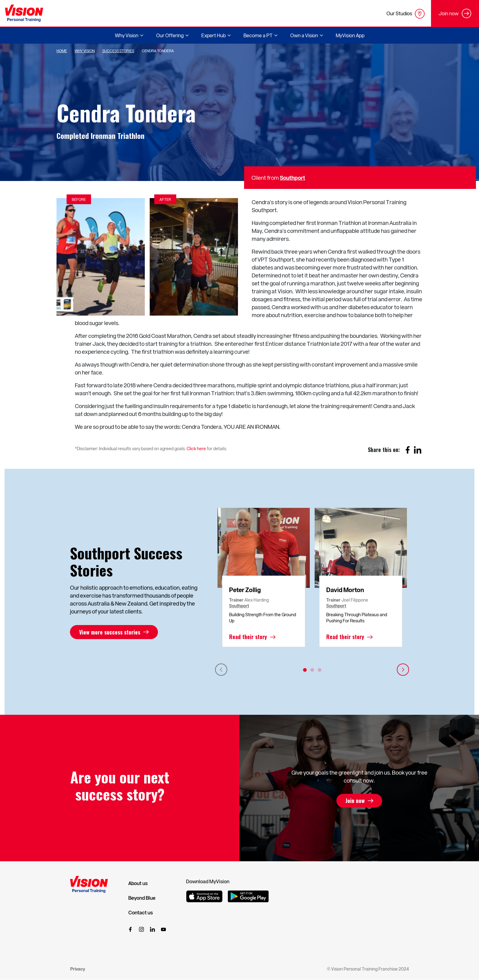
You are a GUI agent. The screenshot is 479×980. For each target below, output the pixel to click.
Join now (355, 801)
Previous (221, 670)
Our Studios (406, 14)
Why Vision (85, 51)
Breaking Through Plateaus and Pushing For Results (357, 618)
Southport (293, 177)
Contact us (141, 913)
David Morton (345, 590)
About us (138, 883)
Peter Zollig (245, 590)
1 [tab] (305, 670)
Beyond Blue (142, 898)
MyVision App (350, 35)
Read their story (248, 637)
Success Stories (118, 51)
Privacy (78, 969)
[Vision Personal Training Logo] (24, 13)
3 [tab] (320, 670)
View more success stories (110, 632)
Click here (196, 448)
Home (62, 51)
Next (403, 670)
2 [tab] (312, 670)
